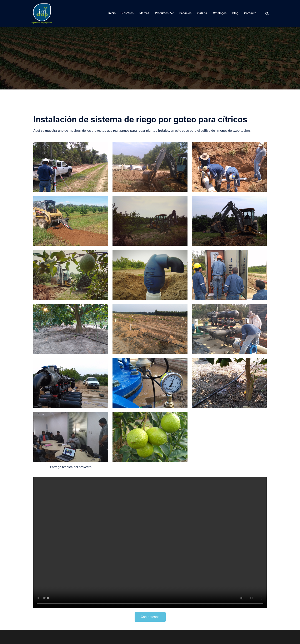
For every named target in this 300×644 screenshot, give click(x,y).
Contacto (250, 13)
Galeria (202, 13)
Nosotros (127, 13)
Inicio (112, 13)
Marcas (144, 13)
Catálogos (220, 13)
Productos (162, 13)
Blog (235, 13)
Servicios (185, 13)
